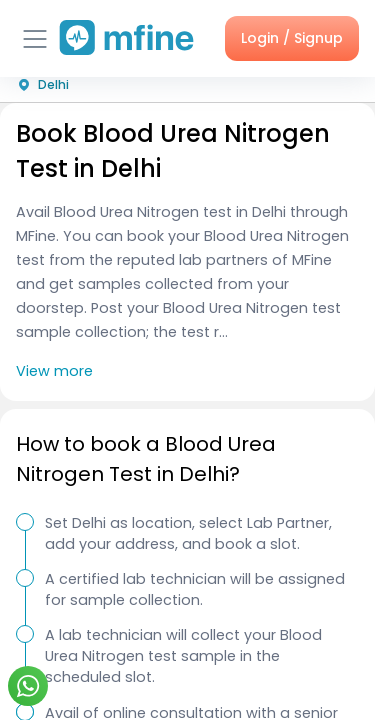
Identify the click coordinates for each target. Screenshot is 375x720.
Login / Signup (292, 38)
